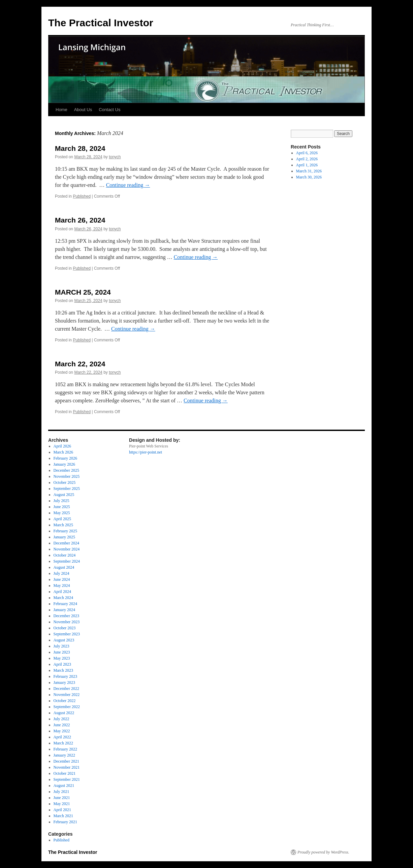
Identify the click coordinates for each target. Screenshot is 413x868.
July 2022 (61, 719)
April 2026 (62, 446)
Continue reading (128, 185)
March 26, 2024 (80, 220)
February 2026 (65, 458)
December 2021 (66, 761)
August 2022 (64, 713)
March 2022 (63, 743)
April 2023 (62, 664)
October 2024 (65, 555)
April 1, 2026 (307, 165)
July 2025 (61, 501)
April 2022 (62, 737)
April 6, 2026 (307, 153)
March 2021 (63, 816)
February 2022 (65, 749)
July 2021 (61, 792)
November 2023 (67, 622)
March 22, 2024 (80, 364)
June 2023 (62, 652)
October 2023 (65, 628)
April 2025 (62, 519)
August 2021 (64, 786)
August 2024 (64, 567)
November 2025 (67, 476)
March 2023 (63, 670)
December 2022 (66, 689)
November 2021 (67, 767)
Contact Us (109, 110)
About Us (83, 110)
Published (82, 196)
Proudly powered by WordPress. (323, 852)
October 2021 (65, 773)
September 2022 (67, 707)
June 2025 (62, 507)
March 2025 (63, 525)
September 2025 (67, 489)
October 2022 (65, 701)
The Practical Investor (101, 23)
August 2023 (64, 640)
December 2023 (66, 616)
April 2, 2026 (307, 159)
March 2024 (63, 598)
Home (61, 110)
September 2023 (67, 634)
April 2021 (62, 810)
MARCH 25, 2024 (83, 292)
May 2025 (62, 513)
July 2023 (61, 646)
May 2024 (62, 586)
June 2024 (62, 579)
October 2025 (65, 482)
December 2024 (66, 543)
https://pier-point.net (146, 452)
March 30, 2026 (309, 177)
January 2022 (64, 755)
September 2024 (67, 561)
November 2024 (67, 549)
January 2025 (64, 537)
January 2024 (64, 610)
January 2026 (64, 464)
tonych (115, 157)
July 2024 (61, 573)
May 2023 (62, 658)
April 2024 (62, 592)
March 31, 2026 (309, 171)
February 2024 (65, 604)
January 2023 (64, 682)
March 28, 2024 (80, 148)
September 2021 (67, 779)
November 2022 (67, 695)
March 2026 (63, 452)
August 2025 (64, 495)
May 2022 (62, 731)
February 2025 (65, 531)
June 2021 (62, 798)
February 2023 (65, 676)
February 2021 (65, 822)
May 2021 (62, 804)
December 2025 (66, 470)
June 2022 (62, 725)
